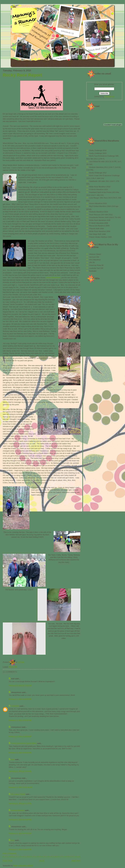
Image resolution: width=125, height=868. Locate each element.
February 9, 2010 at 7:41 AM (20, 685)
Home (42, 861)
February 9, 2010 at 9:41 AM (20, 771)
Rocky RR (13, 667)
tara (13, 759)
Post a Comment (10, 853)
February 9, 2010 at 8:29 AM (20, 737)
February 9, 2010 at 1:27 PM (20, 803)
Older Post (76, 861)
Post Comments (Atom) (23, 866)
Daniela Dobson (18, 810)
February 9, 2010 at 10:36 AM (21, 787)
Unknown (15, 706)
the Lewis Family (18, 794)
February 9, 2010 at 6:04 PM (20, 850)
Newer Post (8, 861)
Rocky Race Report (22, 75)
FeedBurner (109, 97)
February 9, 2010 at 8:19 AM (20, 720)
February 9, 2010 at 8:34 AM (20, 753)
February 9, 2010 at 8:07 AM (20, 699)
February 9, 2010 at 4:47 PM (20, 820)
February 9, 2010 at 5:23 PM (20, 833)
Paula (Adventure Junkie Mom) (24, 743)
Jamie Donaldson (53, 278)
